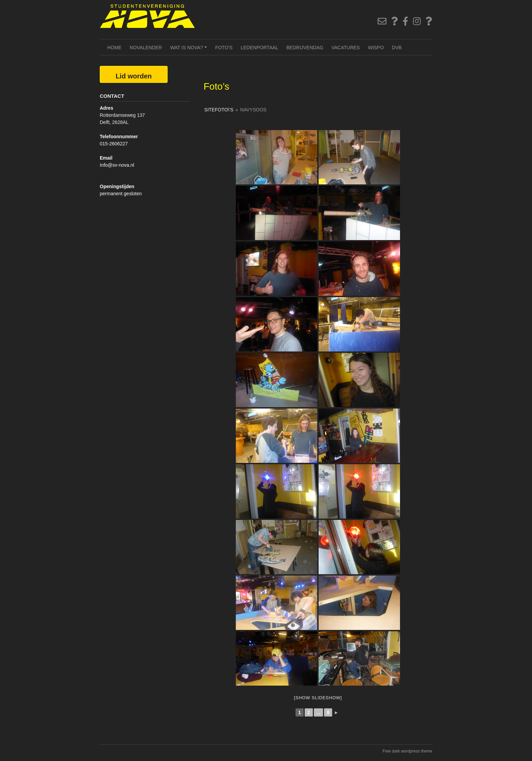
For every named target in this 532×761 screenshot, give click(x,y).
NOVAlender (146, 48)
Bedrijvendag (305, 48)
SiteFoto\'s (219, 110)
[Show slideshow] (318, 698)
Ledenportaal (259, 48)
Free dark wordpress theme (407, 751)
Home (114, 48)
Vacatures (346, 48)
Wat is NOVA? (189, 50)
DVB (397, 48)
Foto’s (224, 48)
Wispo (376, 48)
